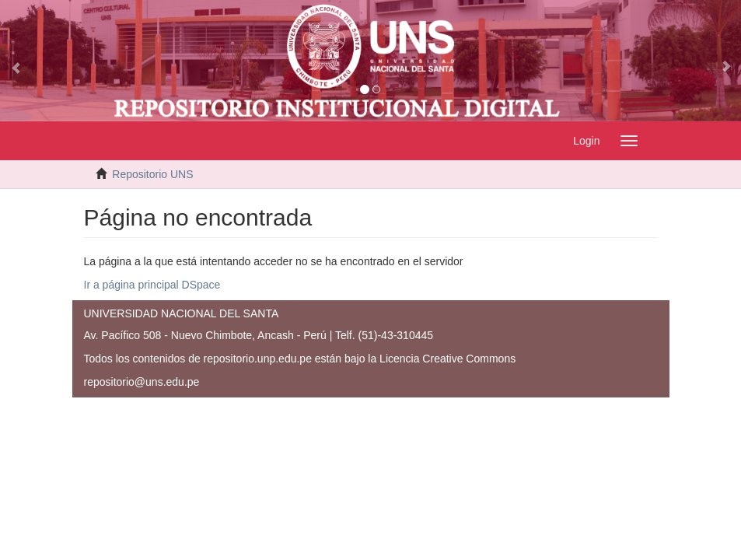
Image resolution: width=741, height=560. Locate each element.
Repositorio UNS (152, 174)
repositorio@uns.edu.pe (142, 382)
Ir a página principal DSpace (152, 285)
